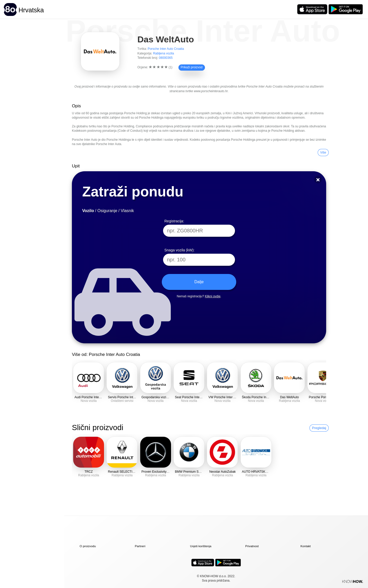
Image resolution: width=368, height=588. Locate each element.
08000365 (166, 58)
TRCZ (89, 472)
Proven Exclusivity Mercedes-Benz (165, 472)
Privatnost (252, 546)
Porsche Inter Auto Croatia (166, 49)
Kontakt (306, 546)
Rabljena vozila (164, 53)
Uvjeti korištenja (201, 546)
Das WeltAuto (289, 397)
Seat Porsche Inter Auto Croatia (197, 397)
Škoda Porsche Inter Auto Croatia (265, 397)
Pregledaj (319, 428)
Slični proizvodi (98, 427)
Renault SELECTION (122, 472)
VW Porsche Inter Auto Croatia (229, 397)
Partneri (140, 546)
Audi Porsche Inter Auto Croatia (96, 397)
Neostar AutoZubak (223, 472)
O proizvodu (88, 546)
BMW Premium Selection (192, 472)
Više (323, 153)
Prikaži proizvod (192, 67)
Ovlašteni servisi (122, 401)
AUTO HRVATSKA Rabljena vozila (266, 472)
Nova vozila (89, 401)
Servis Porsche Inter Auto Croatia (131, 397)
